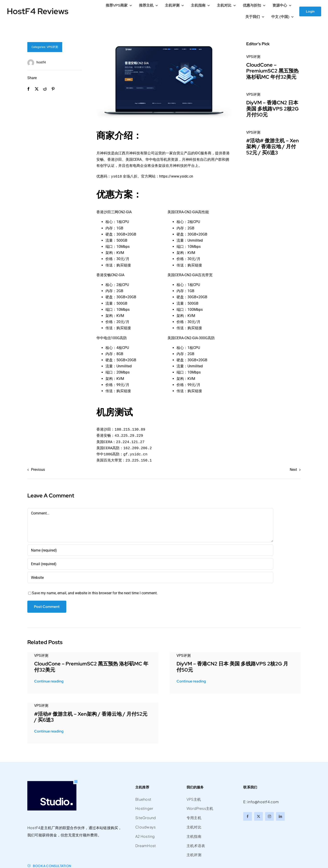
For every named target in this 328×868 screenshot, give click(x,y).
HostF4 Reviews (38, 11)
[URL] (150, 577)
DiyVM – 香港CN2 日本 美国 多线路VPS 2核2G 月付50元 (272, 109)
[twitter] (259, 816)
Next (293, 469)
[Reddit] (45, 89)
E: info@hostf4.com (261, 801)
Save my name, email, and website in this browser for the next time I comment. (95, 593)
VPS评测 (52, 47)
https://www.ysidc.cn (176, 176)
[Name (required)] (150, 550)
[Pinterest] (53, 89)
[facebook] (248, 816)
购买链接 (124, 265)
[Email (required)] (150, 563)
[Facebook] (28, 89)
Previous (38, 469)
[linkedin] (280, 816)
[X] (37, 89)
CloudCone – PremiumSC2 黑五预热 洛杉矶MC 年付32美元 (272, 71)
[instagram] (269, 816)
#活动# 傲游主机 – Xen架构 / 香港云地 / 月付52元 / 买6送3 (273, 147)
